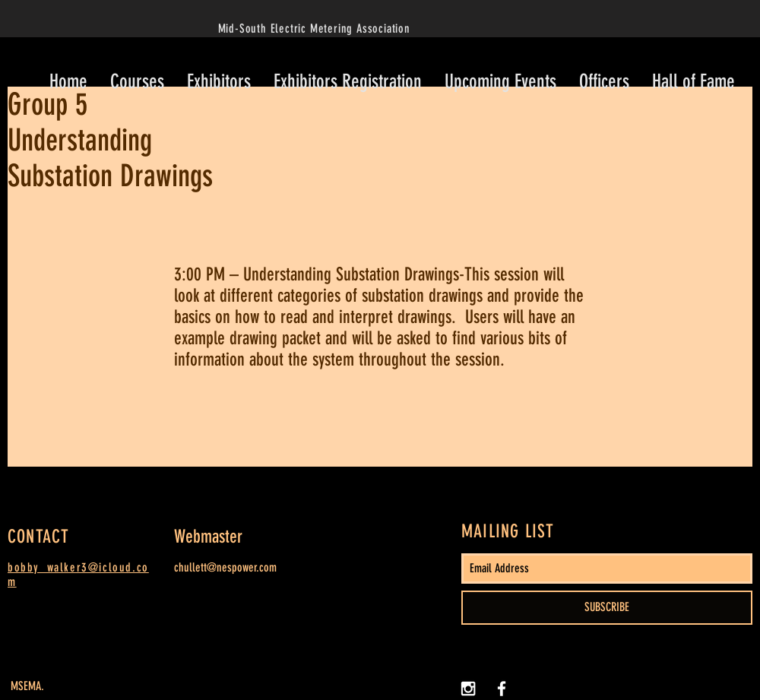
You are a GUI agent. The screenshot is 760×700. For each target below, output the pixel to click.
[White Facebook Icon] (502, 689)
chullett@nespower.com (225, 567)
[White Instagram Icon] (468, 689)
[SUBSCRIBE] (607, 608)
